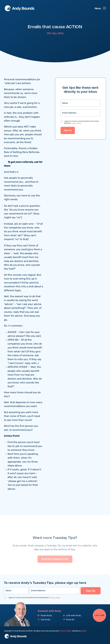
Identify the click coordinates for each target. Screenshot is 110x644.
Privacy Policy (76, 123)
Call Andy (44, 620)
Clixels (84, 631)
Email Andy (45, 616)
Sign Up (68, 131)
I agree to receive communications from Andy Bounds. (82, 123)
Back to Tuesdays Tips (55, 565)
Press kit (69, 620)
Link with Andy (72, 616)
